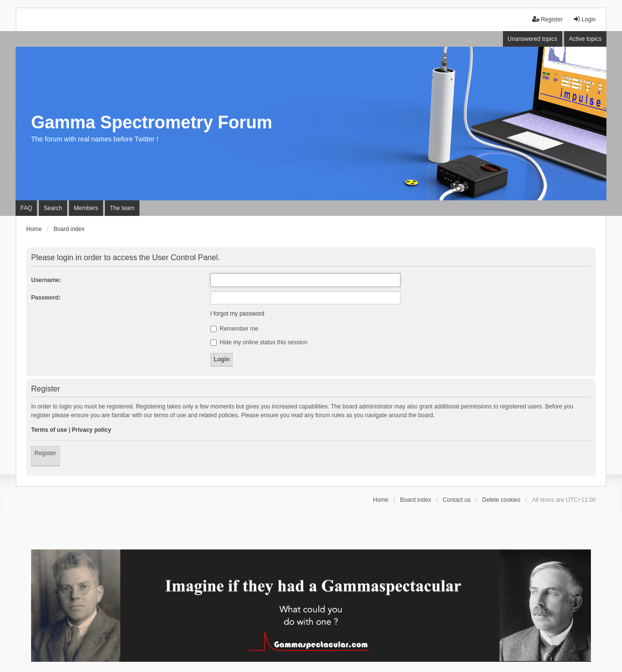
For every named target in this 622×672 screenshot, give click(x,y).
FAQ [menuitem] (26, 208)
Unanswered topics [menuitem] (533, 39)
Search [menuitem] (53, 208)
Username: (46, 280)
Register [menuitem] (547, 19)
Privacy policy (92, 430)
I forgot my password (237, 314)
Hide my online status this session (259, 342)
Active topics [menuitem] (585, 39)
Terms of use (49, 430)
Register (45, 453)
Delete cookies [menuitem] (501, 500)
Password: (46, 298)
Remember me (234, 329)
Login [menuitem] (584, 19)
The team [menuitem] (122, 208)
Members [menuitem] (86, 208)
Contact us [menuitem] (457, 500)
